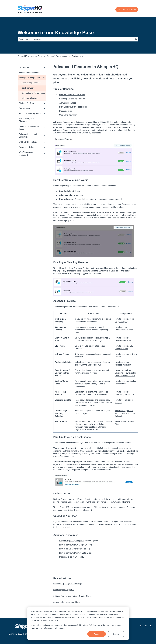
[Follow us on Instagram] (146, 626)
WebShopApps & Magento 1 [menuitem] (26, 154)
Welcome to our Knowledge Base (56, 33)
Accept (97, 634)
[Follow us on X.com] (141, 626)
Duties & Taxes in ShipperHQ (80, 510)
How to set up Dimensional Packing (74, 549)
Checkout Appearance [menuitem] (31, 83)
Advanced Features (68, 103)
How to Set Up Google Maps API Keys (68, 584)
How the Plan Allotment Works (72, 95)
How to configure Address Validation (67, 602)
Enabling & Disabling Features (72, 99)
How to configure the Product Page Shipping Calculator (125, 413)
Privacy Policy (54, 620)
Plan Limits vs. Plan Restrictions (73, 107)
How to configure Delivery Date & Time (76, 553)
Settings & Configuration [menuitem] (29, 78)
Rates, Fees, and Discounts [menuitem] (26, 120)
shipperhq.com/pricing (87, 524)
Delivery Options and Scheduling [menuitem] (28, 136)
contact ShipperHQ (95, 507)
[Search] (136, 39)
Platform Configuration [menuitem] (29, 103)
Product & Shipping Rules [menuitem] (30, 114)
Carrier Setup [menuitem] (25, 108)
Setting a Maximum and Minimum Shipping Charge (72, 596)
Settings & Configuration (57, 56)
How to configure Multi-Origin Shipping (76, 545)
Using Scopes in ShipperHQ (64, 590)
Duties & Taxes (66, 111)
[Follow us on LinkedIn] (151, 626)
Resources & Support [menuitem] (28, 147)
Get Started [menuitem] (24, 67)
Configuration (78, 56)
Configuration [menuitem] (28, 88)
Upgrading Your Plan (68, 115)
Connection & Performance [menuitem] (33, 93)
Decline (116, 634)
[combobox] (76, 39)
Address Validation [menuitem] (30, 98)
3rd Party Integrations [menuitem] (28, 142)
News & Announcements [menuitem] (29, 73)
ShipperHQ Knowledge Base (30, 56)
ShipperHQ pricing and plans (72, 541)
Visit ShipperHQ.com (127, 9)
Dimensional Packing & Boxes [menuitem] (29, 128)
